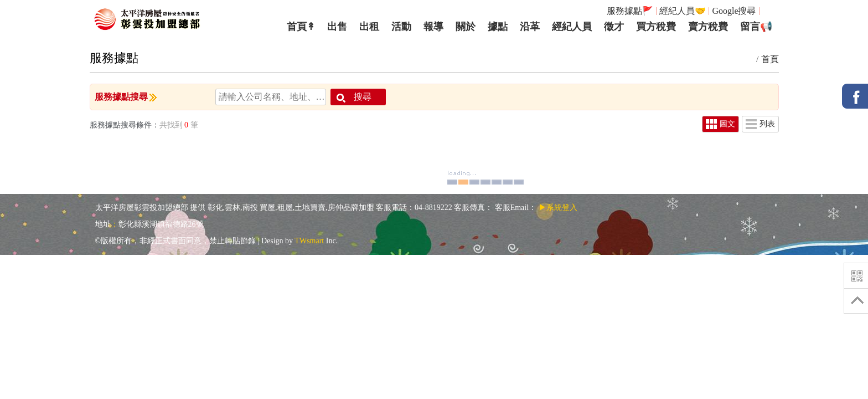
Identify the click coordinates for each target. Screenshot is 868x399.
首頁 (770, 59)
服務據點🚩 (630, 11)
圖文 (720, 124)
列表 (760, 124)
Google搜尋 (734, 11)
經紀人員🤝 (683, 11)
